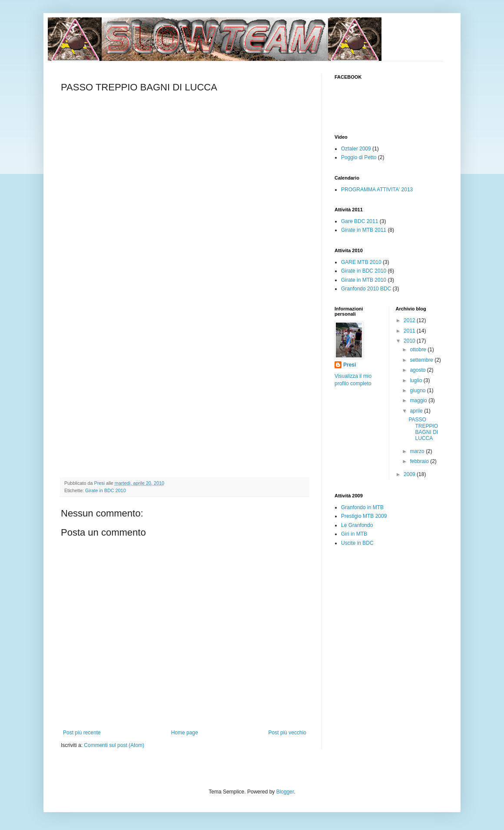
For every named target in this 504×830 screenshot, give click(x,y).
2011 (410, 331)
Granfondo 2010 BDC (366, 289)
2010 (410, 341)
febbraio (420, 461)
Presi (350, 365)
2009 (410, 474)
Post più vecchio (287, 733)
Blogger (285, 792)
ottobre (419, 350)
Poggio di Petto (359, 157)
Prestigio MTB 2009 (364, 516)
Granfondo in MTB (362, 507)
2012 (410, 320)
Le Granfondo (357, 525)
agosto (418, 370)
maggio (419, 400)
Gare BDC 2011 (360, 221)
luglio (416, 380)
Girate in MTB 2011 (364, 230)
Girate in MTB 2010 (364, 280)
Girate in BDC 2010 (106, 490)
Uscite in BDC (357, 543)
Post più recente (82, 733)
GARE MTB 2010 (361, 262)
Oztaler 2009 (356, 149)
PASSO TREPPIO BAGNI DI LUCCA (423, 429)
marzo (418, 451)
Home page (185, 733)
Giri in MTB (354, 534)
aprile (417, 411)
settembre (422, 360)
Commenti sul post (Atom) (114, 745)
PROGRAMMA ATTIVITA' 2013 (377, 190)
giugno (418, 390)
